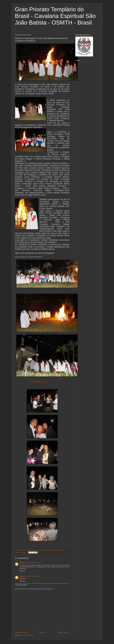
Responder (22, 571)
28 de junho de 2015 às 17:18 (33, 563)
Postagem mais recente (21, 633)
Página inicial (43, 633)
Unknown (22, 563)
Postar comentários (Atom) (26, 635)
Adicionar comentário (21, 585)
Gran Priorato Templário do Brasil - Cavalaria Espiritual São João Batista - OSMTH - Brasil (55, 16)
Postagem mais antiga (63, 633)
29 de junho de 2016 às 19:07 (33, 576)
